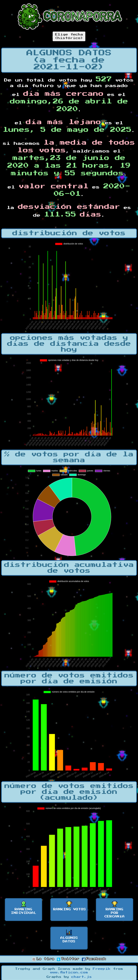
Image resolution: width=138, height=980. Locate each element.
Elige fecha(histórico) (69, 36)
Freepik (102, 969)
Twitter (68, 959)
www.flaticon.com (69, 973)
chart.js (82, 977)
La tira (43, 959)
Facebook (94, 959)
